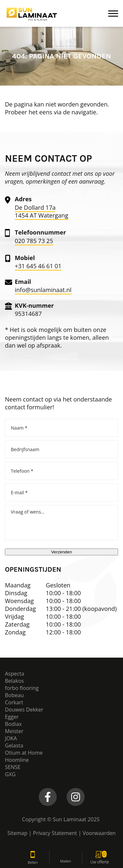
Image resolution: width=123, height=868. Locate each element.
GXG (10, 774)
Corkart (14, 702)
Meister (14, 731)
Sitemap (17, 833)
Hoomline (17, 760)
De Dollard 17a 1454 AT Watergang (41, 211)
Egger (12, 717)
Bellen (33, 858)
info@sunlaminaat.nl (43, 290)
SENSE (13, 767)
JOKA (11, 738)
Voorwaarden (99, 833)
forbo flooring (22, 688)
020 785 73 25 (34, 241)
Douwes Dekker (24, 710)
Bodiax (13, 724)
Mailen (66, 858)
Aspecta (15, 674)
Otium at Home (24, 753)
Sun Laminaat (70, 819)
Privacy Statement (56, 833)
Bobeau (14, 695)
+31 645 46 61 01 (38, 266)
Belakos (14, 681)
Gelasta (14, 745)
